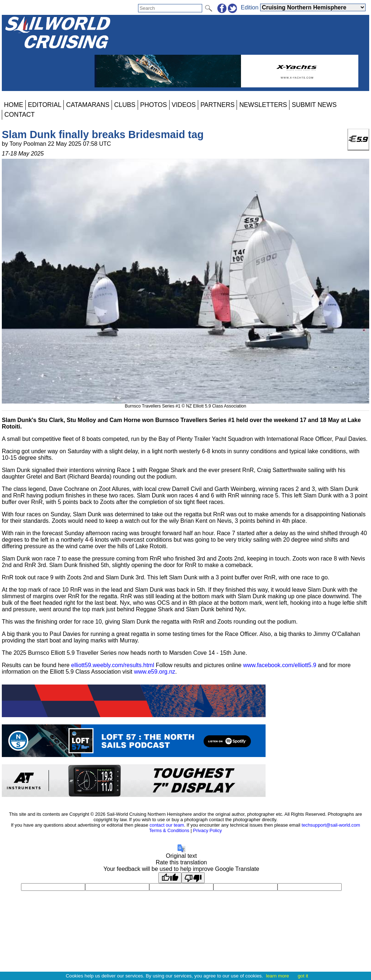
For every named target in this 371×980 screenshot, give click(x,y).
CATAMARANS (88, 105)
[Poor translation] (193, 878)
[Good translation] (170, 878)
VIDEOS (184, 105)
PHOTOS (154, 105)
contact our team (167, 825)
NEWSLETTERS (263, 105)
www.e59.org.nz (155, 672)
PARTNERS (217, 105)
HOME (14, 105)
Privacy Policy (208, 830)
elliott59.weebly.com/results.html (112, 665)
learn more (278, 976)
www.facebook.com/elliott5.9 (280, 665)
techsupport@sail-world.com (331, 825)
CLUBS (125, 105)
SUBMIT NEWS (314, 105)
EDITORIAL (45, 105)
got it (303, 976)
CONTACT (20, 115)
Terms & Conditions (169, 830)
